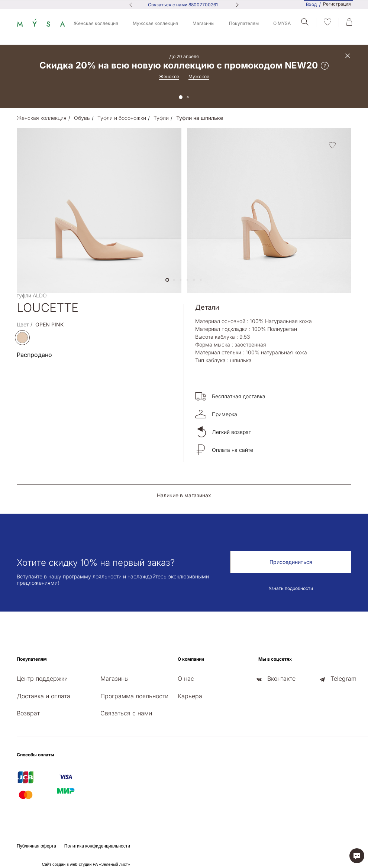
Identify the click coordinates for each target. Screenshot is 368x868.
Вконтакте (281, 679)
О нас (186, 679)
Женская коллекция (96, 23)
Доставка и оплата (43, 696)
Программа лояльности (134, 696)
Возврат (28, 713)
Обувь (82, 118)
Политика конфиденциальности (97, 846)
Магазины (204, 23)
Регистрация (337, 4)
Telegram (343, 679)
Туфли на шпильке (200, 118)
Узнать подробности (291, 588)
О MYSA (282, 23)
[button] (167, 280)
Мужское (199, 76)
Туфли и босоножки (122, 118)
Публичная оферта (36, 846)
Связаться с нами (126, 713)
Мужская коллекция (155, 23)
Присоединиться (291, 562)
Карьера (190, 696)
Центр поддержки (42, 679)
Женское (169, 76)
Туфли (161, 118)
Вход (311, 4)
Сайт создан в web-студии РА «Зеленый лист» (86, 864)
